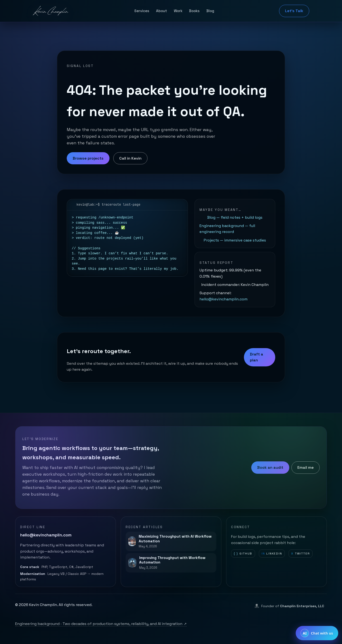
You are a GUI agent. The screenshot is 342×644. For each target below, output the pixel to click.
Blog (210, 11)
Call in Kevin (130, 158)
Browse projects (88, 158)
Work (178, 11)
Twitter (300, 554)
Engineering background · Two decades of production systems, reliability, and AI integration (101, 624)
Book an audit (270, 467)
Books (194, 11)
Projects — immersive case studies (235, 240)
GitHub (243, 554)
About (161, 11)
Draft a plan (256, 357)
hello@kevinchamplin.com (223, 299)
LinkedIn (272, 554)
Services (142, 11)
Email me (306, 467)
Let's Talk (294, 11)
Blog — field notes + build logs (235, 217)
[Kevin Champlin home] (51, 11)
